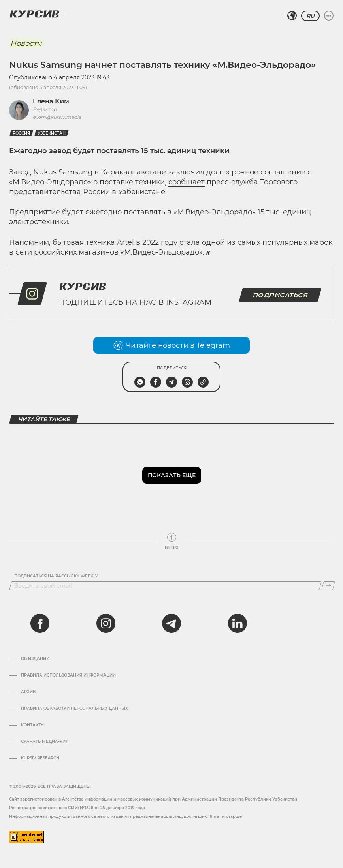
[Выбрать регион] (292, 16)
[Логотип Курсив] (34, 14)
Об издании (35, 659)
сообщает (187, 182)
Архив (28, 692)
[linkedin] (237, 623)
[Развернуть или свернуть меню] (329, 16)
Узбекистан (52, 133)
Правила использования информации (68, 675)
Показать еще (172, 475)
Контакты (33, 725)
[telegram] (171, 623)
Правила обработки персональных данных (74, 709)
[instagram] (106, 623)
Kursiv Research (40, 758)
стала (190, 242)
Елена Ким (51, 101)
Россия (21, 133)
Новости (26, 43)
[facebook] (40, 623)
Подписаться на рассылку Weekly (56, 576)
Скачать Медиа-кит (44, 742)
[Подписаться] (328, 586)
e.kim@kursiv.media (57, 117)
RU (310, 16)
